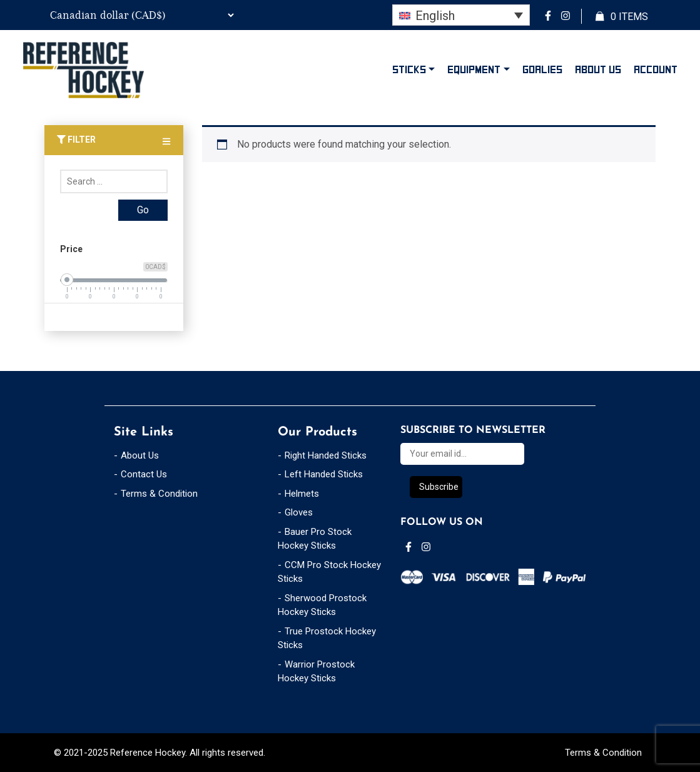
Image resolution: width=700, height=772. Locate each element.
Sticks (409, 70)
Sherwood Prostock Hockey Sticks (322, 605)
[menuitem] (461, 15)
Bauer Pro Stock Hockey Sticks (315, 539)
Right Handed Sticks (326, 455)
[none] (461, 15)
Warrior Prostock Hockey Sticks (316, 672)
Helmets (302, 494)
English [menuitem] (435, 16)
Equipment (474, 70)
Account (656, 70)
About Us (598, 70)
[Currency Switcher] (140, 15)
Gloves (299, 512)
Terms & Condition (159, 494)
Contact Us (144, 474)
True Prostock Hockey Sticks (327, 638)
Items (622, 17)
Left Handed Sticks (324, 474)
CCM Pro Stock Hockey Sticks (329, 572)
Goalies (542, 70)
